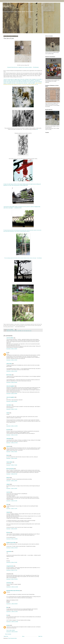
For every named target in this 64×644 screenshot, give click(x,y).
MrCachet (8, 532)
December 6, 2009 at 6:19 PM (12, 371)
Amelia (8, 413)
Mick (7, 607)
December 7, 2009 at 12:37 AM (12, 443)
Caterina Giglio (9, 462)
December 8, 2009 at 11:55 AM (12, 548)
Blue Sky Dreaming (10, 469)
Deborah (8, 478)
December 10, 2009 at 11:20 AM (12, 587)
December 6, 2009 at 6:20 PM (12, 382)
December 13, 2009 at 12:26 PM (12, 622)
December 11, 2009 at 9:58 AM (12, 604)
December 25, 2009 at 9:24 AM (12, 632)
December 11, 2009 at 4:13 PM (12, 612)
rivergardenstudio (10, 566)
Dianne (8, 455)
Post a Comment (8, 634)
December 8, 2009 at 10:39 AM (12, 539)
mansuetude (9, 551)
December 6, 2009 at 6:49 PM (12, 394)
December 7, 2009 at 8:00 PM (12, 529)
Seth (7, 504)
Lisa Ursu (8, 492)
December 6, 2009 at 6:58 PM (12, 401)
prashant (8, 625)
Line (22, 331)
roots (24, 331)
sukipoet (8, 484)
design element (9, 331)
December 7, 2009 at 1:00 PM (12, 481)
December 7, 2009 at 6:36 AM (12, 458)
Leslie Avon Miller (10, 338)
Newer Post (6, 636)
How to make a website (11, 630)
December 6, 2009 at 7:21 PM (12, 409)
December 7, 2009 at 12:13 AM (12, 435)
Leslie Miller (19, 331)
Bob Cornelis (9, 375)
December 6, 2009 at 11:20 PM (12, 426)
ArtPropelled (9, 439)
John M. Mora (9, 364)
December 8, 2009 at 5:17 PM (12, 570)
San (7, 615)
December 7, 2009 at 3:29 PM (12, 489)
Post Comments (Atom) (12, 638)
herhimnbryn (9, 583)
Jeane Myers (9, 405)
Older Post (40, 636)
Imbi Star (13, 331)
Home (23, 636)
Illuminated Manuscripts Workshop (13, 591)
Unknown (8, 446)
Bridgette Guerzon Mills (11, 543)
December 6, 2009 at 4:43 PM (12, 360)
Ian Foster (8, 430)
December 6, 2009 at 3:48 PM (12, 349)
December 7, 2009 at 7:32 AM (12, 465)
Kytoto (16, 331)
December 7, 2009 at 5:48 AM (12, 452)
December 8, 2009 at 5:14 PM (12, 562)
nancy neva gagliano (10, 386)
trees (31, 331)
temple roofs (27, 331)
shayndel (8, 512)
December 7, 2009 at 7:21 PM (12, 509)
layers (7, 6)
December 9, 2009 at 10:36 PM (12, 579)
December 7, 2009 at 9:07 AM (12, 474)
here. (37, 84)
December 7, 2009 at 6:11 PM (12, 501)
